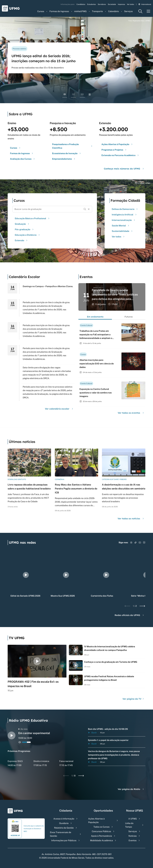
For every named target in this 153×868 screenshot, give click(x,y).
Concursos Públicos (101, 831)
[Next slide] (142, 606)
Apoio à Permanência (101, 836)
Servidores (102, 4)
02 (73, 94)
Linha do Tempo (129, 825)
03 (82, 94)
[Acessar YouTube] (140, 543)
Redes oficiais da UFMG (130, 615)
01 (65, 94)
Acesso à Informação (64, 819)
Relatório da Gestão (64, 828)
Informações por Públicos (64, 840)
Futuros (129, 317)
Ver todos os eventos (131, 413)
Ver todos (131, 4)
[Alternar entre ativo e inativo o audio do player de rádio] (20, 742)
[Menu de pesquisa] (140, 11)
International (145, 4)
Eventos (133, 840)
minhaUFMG (80, 11)
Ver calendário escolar (59, 409)
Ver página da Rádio (131, 789)
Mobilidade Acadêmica (101, 840)
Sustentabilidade (122, 231)
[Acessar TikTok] (136, 543)
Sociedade (112, 4)
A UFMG (133, 819)
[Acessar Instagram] (131, 543)
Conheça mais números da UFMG (124, 169)
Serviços (128, 11)
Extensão (21, 240)
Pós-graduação (24, 229)
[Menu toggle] (148, 11)
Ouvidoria (64, 823)
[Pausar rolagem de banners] (90, 94)
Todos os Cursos (101, 827)
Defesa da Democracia (125, 209)
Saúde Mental (121, 226)
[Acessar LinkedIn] (144, 543)
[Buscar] (85, 209)
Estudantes (92, 4)
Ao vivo (23, 729)
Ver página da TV (133, 699)
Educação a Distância (28, 235)
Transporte (97, 11)
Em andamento (95, 317)
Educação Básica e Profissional (32, 218)
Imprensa (121, 4)
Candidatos (81, 4)
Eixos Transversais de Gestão (61, 834)
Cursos (41, 11)
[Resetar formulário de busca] (89, 209)
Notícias (133, 836)
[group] (26, 575)
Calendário (113, 11)
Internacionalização (124, 220)
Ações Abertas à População (96, 820)
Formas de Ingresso (59, 11)
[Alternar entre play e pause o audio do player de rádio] (12, 735)
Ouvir (92, 733)
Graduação (22, 224)
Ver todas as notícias (131, 519)
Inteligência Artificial (124, 215)
